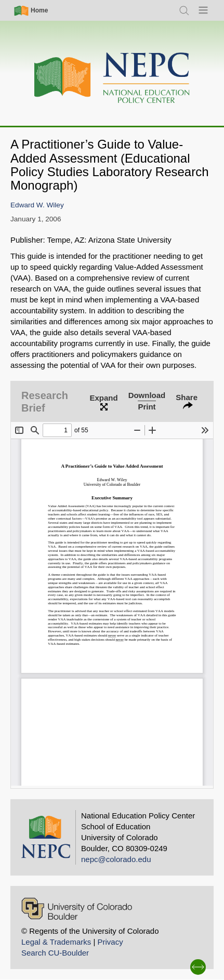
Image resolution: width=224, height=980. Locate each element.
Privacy (110, 942)
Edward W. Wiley (37, 205)
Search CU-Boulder (55, 953)
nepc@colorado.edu (116, 859)
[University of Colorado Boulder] (77, 909)
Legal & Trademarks (56, 942)
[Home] (112, 78)
